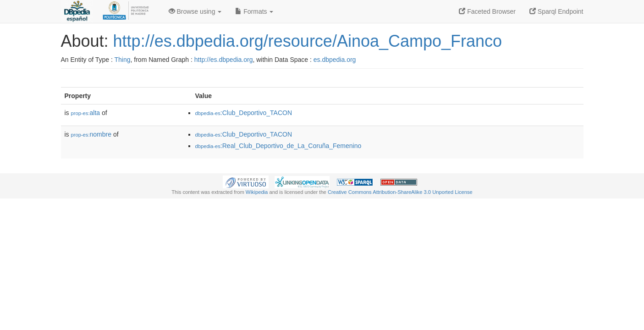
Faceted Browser (487, 11)
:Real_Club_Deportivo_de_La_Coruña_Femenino (278, 146)
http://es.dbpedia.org (224, 60)
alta (86, 113)
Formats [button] (254, 11)
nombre (91, 134)
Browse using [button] (195, 11)
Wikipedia (257, 192)
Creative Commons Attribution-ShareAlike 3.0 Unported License (400, 192)
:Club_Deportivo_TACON (244, 113)
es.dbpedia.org (335, 60)
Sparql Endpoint (556, 11)
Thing (123, 60)
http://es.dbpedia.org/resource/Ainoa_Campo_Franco (308, 41)
